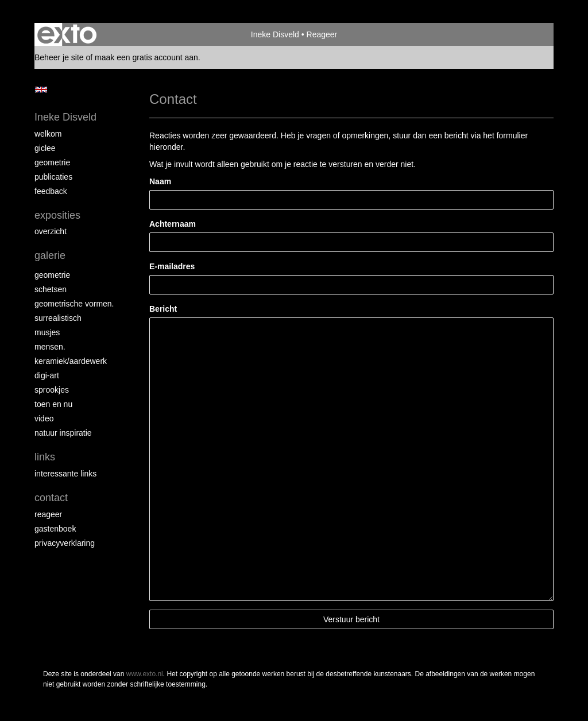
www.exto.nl (145, 674)
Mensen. (50, 347)
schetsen (51, 289)
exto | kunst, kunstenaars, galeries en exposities (67, 34)
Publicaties (53, 177)
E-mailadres (172, 266)
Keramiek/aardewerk (71, 361)
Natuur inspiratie (63, 433)
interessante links (65, 474)
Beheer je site (59, 57)
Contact (51, 498)
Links (45, 457)
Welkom (48, 134)
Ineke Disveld (275, 34)
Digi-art (47, 375)
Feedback (51, 191)
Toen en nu (53, 404)
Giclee (45, 148)
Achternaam (173, 224)
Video (44, 418)
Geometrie (52, 162)
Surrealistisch (58, 318)
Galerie (50, 255)
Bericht (163, 309)
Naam (160, 181)
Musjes (47, 332)
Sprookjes (52, 390)
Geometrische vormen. (74, 304)
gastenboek (55, 529)
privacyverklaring (65, 543)
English (41, 90)
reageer (48, 514)
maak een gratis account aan (146, 57)
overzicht (51, 231)
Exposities (57, 215)
